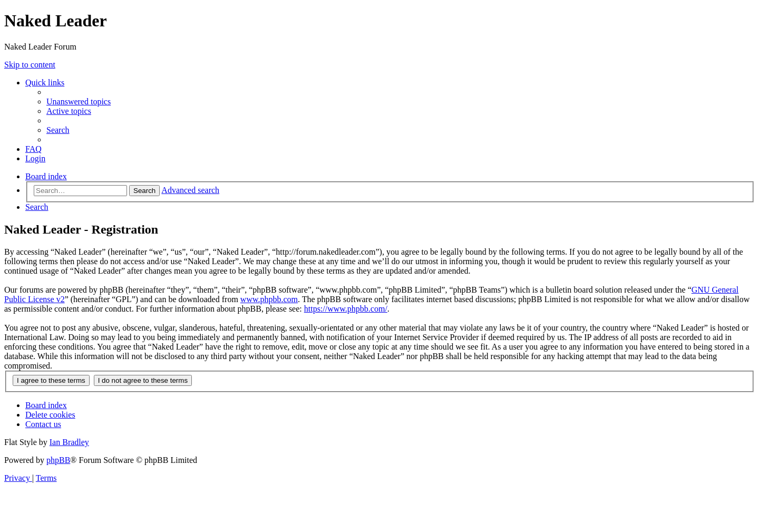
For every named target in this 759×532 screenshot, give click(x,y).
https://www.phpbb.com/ (346, 309)
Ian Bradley (69, 442)
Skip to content (30, 65)
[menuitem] (79, 101)
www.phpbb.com (269, 299)
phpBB (58, 460)
